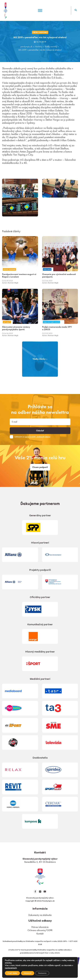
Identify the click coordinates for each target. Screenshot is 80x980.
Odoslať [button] (40, 431)
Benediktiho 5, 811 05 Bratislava (40, 862)
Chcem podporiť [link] (40, 467)
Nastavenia (42, 973)
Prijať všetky (12, 973)
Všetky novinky (51, 47)
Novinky (38, 47)
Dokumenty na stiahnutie (40, 915)
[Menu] (40, 10)
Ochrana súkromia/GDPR (40, 930)
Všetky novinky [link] (40, 32)
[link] (40, 876)
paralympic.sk (26, 47)
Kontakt (40, 934)
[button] (76, 10)
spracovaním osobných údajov (38, 437)
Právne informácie (40, 927)
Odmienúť (28, 973)
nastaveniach (11, 968)
